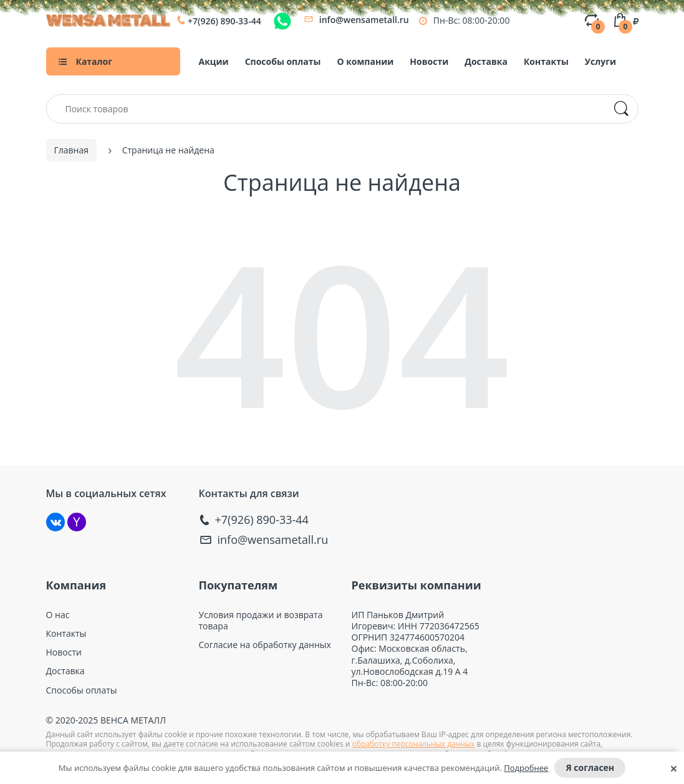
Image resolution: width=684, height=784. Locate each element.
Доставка (486, 61)
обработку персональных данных (414, 743)
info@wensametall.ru (364, 20)
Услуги (600, 61)
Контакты (546, 61)
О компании (365, 61)
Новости (429, 61)
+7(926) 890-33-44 (224, 21)
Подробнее (526, 768)
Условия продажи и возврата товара (261, 619)
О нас (58, 614)
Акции (214, 61)
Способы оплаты (283, 61)
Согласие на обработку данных (265, 644)
